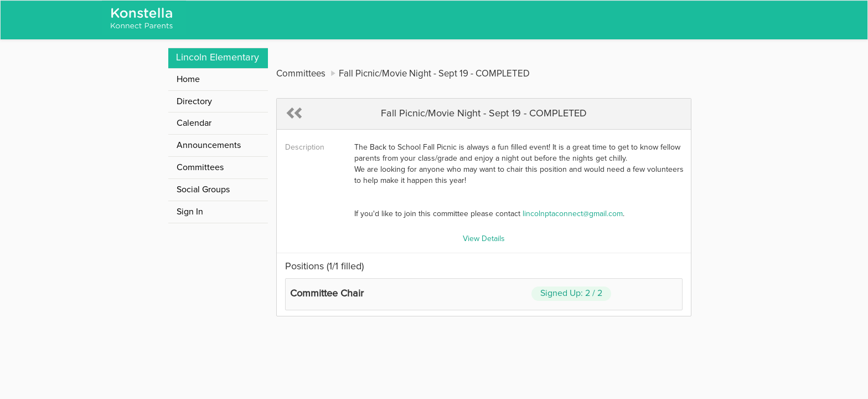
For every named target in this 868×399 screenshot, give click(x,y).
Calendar (194, 123)
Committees (200, 167)
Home (188, 79)
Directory (194, 101)
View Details (484, 239)
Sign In (190, 212)
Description (305, 147)
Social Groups (203, 190)
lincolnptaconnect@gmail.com (573, 214)
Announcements (209, 145)
